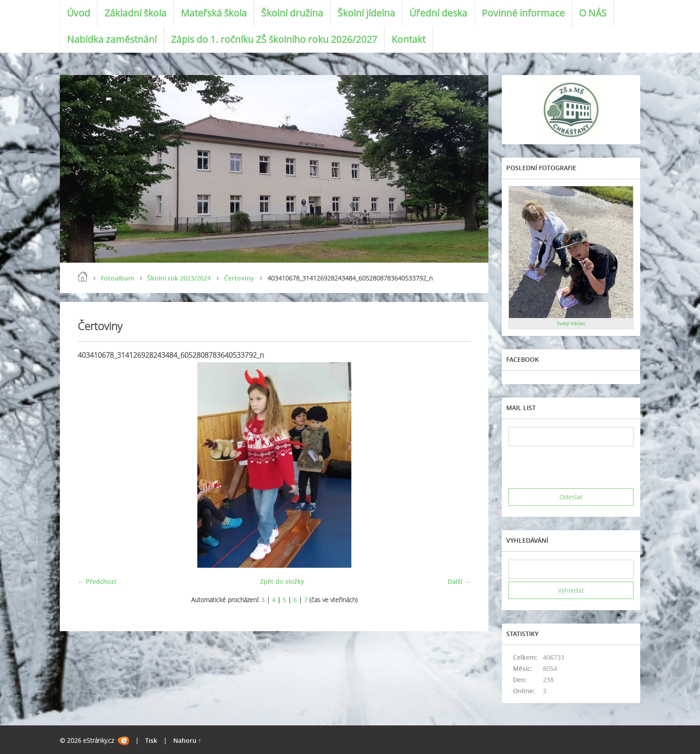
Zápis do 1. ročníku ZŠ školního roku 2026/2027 (274, 39)
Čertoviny (239, 278)
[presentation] (576, 467)
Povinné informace (523, 13)
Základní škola (135, 13)
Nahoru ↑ (187, 740)
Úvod (79, 13)
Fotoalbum (117, 278)
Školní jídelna (366, 13)
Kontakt (408, 39)
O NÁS (593, 13)
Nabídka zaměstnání (112, 39)
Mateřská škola (214, 13)
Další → (459, 581)
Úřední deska (438, 13)
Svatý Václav (571, 323)
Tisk (151, 740)
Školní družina (292, 13)
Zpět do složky (282, 581)
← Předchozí (97, 581)
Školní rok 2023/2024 (179, 278)
